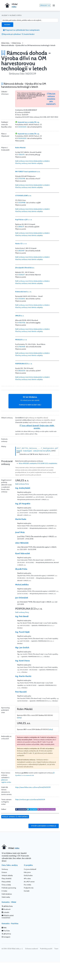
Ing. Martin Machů (23, 676)
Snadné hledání (28, 34)
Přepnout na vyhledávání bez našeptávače (21, 30)
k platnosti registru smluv (6, 780)
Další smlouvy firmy (22, 484)
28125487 (21, 251)
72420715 (21, 155)
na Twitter (33, 809)
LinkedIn (5, 912)
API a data (27, 879)
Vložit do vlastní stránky (46, 809)
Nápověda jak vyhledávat (11, 34)
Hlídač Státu (5, 43)
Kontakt (27, 891)
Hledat (7, 25)
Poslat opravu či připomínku (15, 817)
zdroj (19, 718)
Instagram (6, 937)
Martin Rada (21, 519)
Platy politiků (6, 882)
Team (56, 949)
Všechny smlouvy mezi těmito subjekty (29, 163)
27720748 (22, 179)
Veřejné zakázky (7, 875)
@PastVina (6, 934)
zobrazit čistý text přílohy (42, 451)
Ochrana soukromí (32, 949)
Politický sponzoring (9, 888)
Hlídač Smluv (16, 43)
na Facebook (22, 809)
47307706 (22, 323)
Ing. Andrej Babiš (23, 488)
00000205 (22, 127)
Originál (19, 451)
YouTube (6, 931)
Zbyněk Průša (21, 569)
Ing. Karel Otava (22, 661)
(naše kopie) (28, 451)
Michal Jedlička (22, 585)
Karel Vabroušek (23, 553)
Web (4, 928)
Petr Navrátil (21, 692)
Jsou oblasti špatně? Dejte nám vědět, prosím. (37, 427)
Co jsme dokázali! (30, 869)
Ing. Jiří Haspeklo (23, 504)
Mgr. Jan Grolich (22, 648)
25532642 (22, 299)
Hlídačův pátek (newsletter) (8, 917)
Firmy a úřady (6, 885)
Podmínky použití (46, 949)
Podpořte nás (29, 888)
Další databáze (7, 894)
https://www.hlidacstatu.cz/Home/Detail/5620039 (33, 787)
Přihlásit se (45, 5)
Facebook (6, 909)
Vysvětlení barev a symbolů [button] (44, 826)
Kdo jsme (27, 872)
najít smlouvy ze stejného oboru (36, 418)
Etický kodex (28, 875)
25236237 (21, 275)
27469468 (22, 347)
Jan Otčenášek (22, 598)
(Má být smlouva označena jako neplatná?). (51, 99)
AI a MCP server (29, 882)
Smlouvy (5, 869)
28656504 (22, 371)
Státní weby (6, 897)
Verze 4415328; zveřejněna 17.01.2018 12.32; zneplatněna (38, 463)
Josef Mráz (20, 532)
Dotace (4, 872)
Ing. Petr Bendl (22, 616)
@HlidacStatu (7, 906)
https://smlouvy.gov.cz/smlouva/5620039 (30, 799)
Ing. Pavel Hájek (22, 632)
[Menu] (54, 5)
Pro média (28, 885)
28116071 (21, 227)
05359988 (22, 203)
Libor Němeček (22, 543)
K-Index (4, 891)
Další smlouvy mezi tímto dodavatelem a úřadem (32, 161)
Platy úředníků (7, 879)
